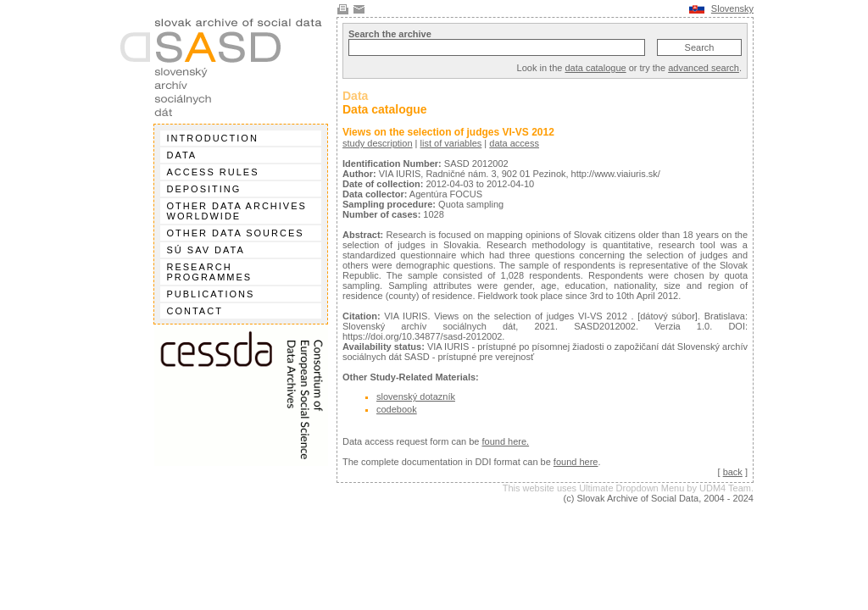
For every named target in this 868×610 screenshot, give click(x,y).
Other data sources (236, 233)
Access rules (213, 172)
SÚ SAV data (206, 250)
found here (576, 462)
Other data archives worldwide (237, 211)
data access (514, 143)
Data (182, 155)
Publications (211, 294)
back (733, 472)
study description (378, 143)
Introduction (213, 138)
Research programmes (210, 272)
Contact (195, 311)
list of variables (451, 143)
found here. (505, 441)
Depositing (204, 189)
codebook (397, 409)
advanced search (704, 68)
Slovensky (732, 8)
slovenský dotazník (416, 396)
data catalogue (595, 68)
